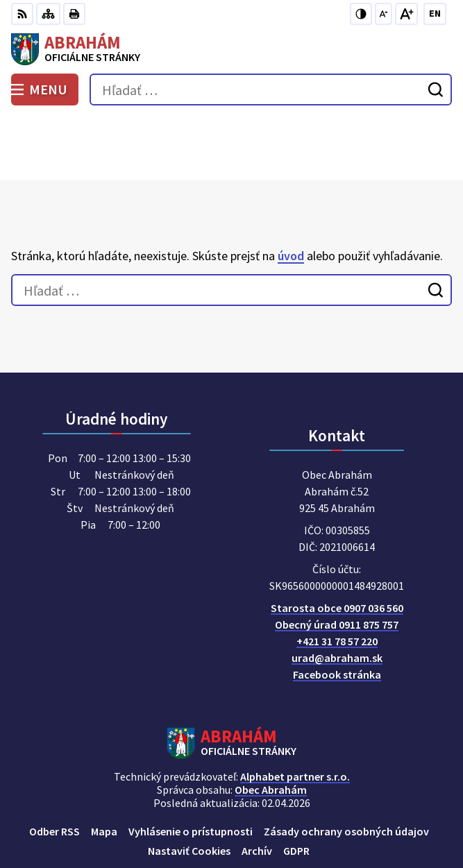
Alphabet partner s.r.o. (295, 714)
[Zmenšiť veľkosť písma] (384, 14)
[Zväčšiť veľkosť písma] (406, 14)
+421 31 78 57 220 (337, 579)
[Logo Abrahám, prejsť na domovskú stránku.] (231, 49)
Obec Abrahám (271, 727)
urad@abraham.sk (337, 595)
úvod (291, 193)
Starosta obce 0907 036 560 (337, 545)
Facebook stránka (337, 612)
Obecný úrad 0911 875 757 (337, 562)
